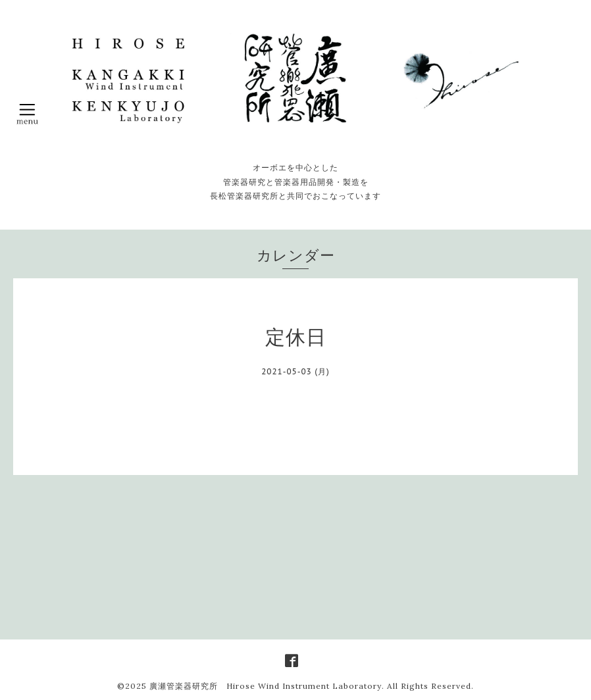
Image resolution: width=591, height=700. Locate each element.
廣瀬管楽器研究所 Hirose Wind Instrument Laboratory (266, 686)
